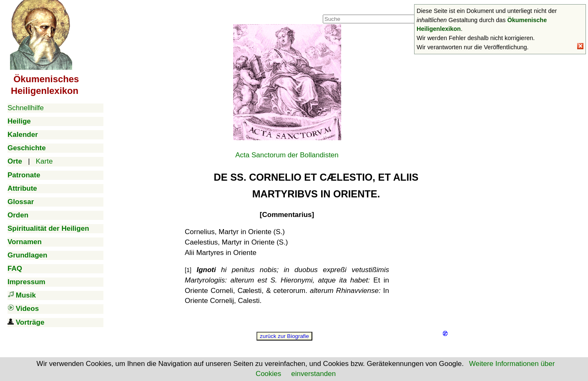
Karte (44, 161)
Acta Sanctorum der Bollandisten (287, 155)
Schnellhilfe (26, 108)
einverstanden (313, 374)
